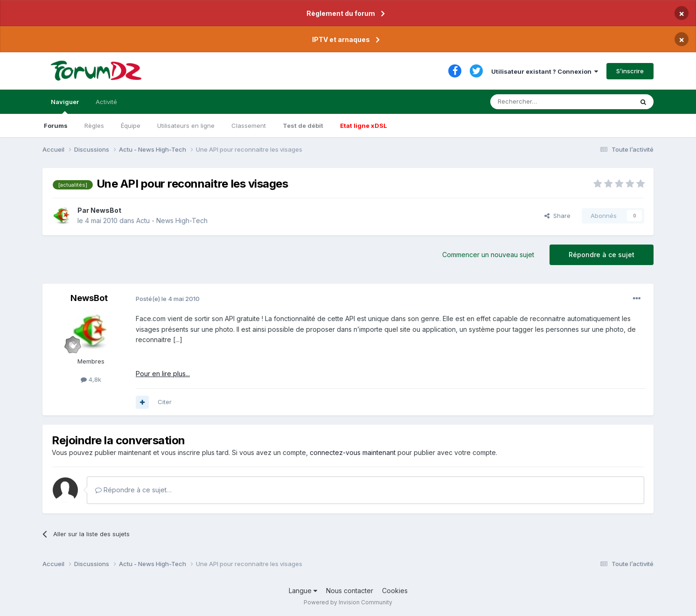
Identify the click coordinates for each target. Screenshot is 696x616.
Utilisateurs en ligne (186, 126)
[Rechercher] (541, 102)
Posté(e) (168, 299)
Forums (56, 126)
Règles (94, 126)
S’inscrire (630, 71)
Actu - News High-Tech (172, 220)
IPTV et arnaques (341, 39)
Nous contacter (350, 591)
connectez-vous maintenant (353, 452)
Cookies (395, 591)
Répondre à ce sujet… (133, 490)
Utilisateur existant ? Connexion (545, 71)
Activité (106, 102)
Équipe (131, 126)
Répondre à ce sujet (602, 255)
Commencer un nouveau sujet (488, 255)
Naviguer (65, 106)
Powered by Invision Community (348, 602)
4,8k (91, 379)
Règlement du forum (341, 13)
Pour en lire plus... (163, 374)
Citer (165, 402)
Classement (249, 126)
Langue (303, 591)
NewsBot (106, 210)
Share (557, 216)
